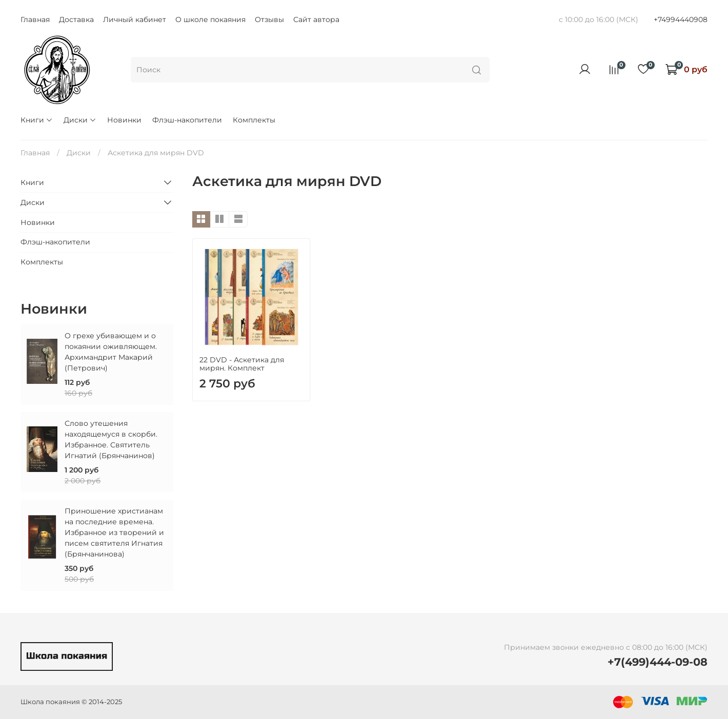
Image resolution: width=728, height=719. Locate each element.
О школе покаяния (210, 19)
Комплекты (254, 120)
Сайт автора (316, 19)
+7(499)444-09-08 (658, 662)
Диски (80, 120)
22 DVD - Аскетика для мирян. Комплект (242, 364)
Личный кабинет (135, 19)
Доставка (76, 19)
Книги (37, 120)
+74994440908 (681, 19)
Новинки (124, 120)
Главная (35, 19)
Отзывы (269, 19)
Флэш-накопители (187, 120)
